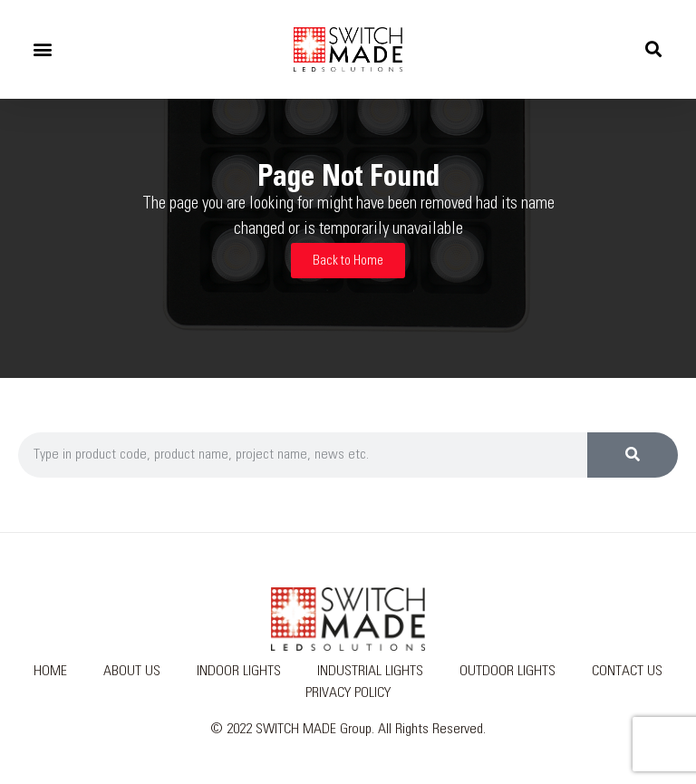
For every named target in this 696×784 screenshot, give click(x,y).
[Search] (633, 455)
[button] (42, 49)
